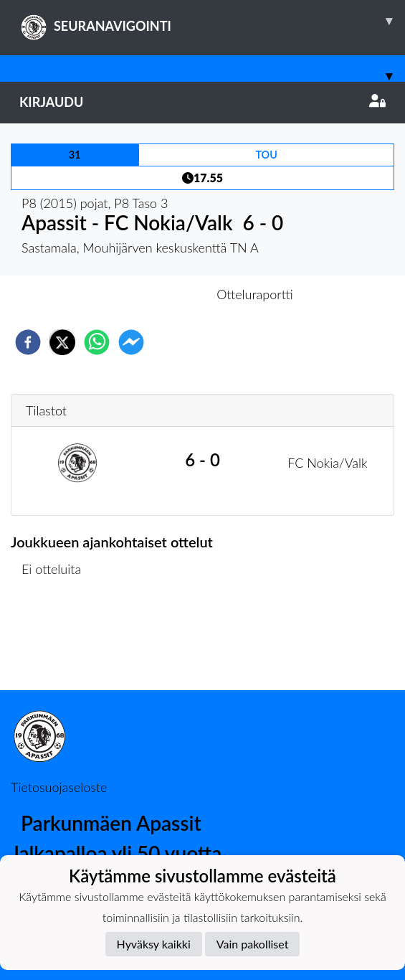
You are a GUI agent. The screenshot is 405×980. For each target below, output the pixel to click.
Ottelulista (57, 642)
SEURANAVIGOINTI (212, 21)
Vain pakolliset (253, 944)
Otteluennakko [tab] (153, 294)
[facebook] (28, 342)
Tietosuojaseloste (59, 787)
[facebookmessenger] (131, 342)
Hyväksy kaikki (154, 944)
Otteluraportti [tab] (255, 294)
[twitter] (62, 342)
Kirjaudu (202, 102)
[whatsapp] (97, 342)
